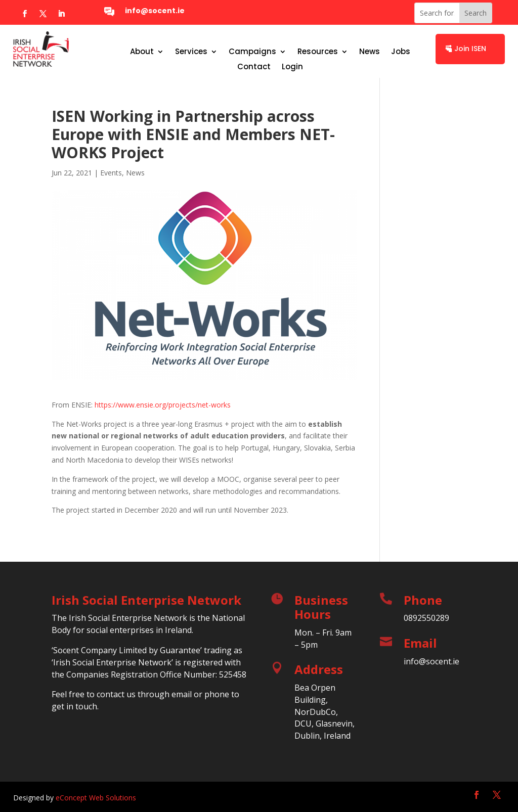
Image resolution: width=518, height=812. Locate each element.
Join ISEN (470, 49)
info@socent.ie (155, 11)
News (370, 52)
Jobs (401, 52)
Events (111, 173)
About (142, 52)
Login (292, 67)
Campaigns (252, 52)
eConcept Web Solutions (96, 798)
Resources (318, 52)
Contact (254, 67)
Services (191, 52)
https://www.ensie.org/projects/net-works (163, 405)
